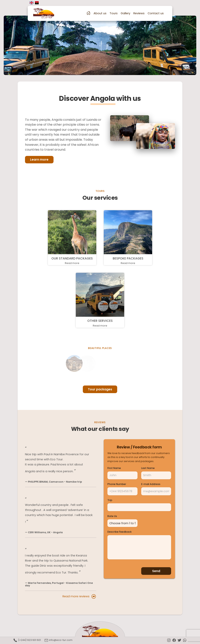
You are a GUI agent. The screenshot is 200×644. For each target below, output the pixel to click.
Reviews (139, 13)
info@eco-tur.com (58, 640)
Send (156, 570)
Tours (114, 13)
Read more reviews (79, 596)
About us (100, 13)
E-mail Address (151, 484)
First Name (114, 468)
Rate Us (112, 516)
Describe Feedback (120, 531)
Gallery (125, 13)
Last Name (148, 468)
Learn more (39, 160)
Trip (110, 500)
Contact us (156, 13)
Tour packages (100, 389)
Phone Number (117, 484)
